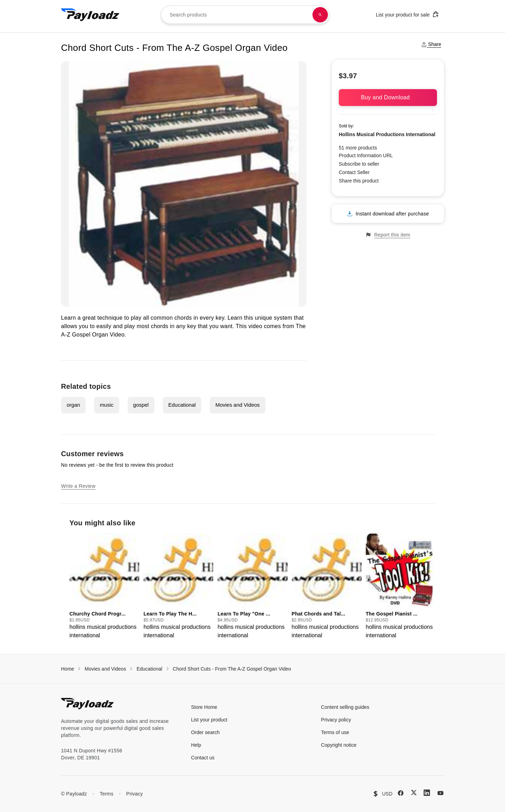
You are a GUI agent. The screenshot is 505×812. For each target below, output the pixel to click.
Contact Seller (354, 172)
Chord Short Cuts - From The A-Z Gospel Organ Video (232, 669)
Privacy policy (336, 720)
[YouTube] (440, 793)
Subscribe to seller (359, 164)
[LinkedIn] (427, 793)
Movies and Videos (237, 405)
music (106, 405)
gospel (141, 405)
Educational (182, 405)
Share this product (359, 181)
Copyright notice (339, 745)
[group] (104, 587)
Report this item (388, 235)
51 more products (358, 148)
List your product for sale (408, 14)
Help (196, 745)
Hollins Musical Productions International (387, 134)
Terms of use (335, 732)
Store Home (204, 707)
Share (431, 44)
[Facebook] (401, 793)
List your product (209, 720)
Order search (206, 732)
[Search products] (320, 15)
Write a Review (78, 486)
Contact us (203, 758)
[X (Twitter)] (414, 793)
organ (73, 405)
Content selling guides (345, 707)
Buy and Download (388, 97)
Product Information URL (366, 155)
